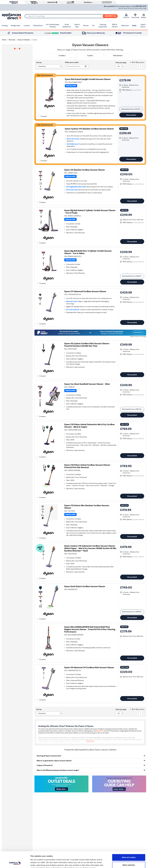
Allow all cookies (129, 843)
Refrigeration (16, 26)
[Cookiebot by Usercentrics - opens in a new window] (15, 863)
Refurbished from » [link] (131, 109)
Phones (86, 26)
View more (90, 741)
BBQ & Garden (115, 26)
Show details (121, 863)
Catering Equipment (103, 26)
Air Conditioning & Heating (53, 26)
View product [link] (131, 115)
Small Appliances (67, 26)
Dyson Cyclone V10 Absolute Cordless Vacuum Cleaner (89, 129)
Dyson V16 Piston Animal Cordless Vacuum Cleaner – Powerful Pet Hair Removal (88, 466)
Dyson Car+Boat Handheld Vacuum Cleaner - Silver (87, 384)
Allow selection (129, 851)
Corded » (90, 56)
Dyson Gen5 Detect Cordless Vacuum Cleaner (85, 586)
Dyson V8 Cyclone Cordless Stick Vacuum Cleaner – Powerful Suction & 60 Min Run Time (87, 345)
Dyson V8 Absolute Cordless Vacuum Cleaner (85, 170)
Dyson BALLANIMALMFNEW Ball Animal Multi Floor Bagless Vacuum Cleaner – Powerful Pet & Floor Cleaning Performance (90, 629)
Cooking (5, 26)
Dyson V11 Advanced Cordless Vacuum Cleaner (85, 291)
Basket (144, 16)
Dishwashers (38, 26)
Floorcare (12, 40)
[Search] (110, 16)
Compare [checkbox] (44, 116)
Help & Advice (143, 26)
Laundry (27, 26)
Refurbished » (118, 56)
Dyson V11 (100, 731)
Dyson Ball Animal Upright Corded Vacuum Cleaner (88, 79)
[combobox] (71, 16)
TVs (93, 26)
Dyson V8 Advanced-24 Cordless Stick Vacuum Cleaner (89, 668)
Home (4, 40)
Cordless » (62, 56)
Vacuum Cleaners (24, 40)
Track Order (135, 16)
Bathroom (125, 26)
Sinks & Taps (77, 26)
